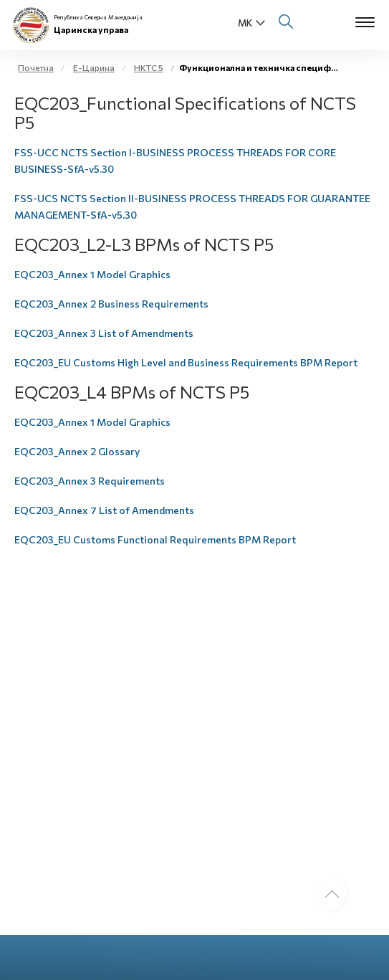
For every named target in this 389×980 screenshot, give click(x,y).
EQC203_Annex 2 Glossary (77, 451)
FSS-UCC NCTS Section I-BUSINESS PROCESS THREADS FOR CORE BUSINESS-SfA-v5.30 (175, 161)
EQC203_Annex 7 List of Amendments (104, 510)
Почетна (36, 67)
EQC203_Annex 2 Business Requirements (111, 304)
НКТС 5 (149, 67)
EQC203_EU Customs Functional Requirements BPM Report (155, 539)
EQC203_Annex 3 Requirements (90, 481)
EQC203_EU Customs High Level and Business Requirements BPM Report (186, 362)
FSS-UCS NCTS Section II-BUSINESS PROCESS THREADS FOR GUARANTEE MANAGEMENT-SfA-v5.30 (192, 206)
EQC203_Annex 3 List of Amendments (104, 333)
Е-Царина (94, 67)
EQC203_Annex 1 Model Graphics (92, 274)
